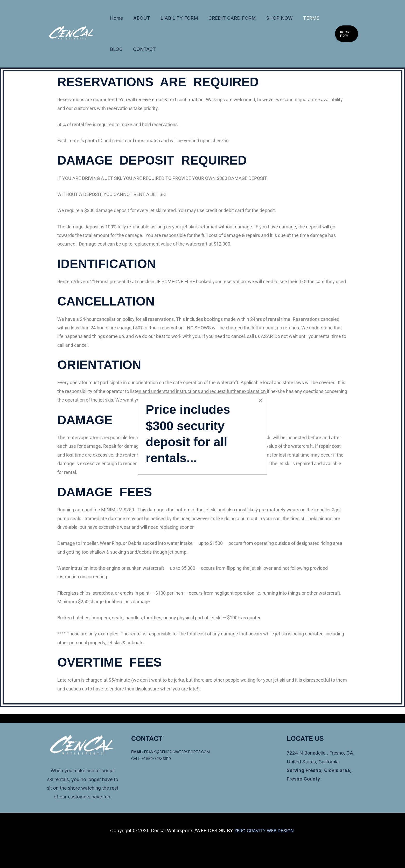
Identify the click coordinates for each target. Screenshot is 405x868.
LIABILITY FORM (162, 20)
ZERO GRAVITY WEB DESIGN (265, 830)
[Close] (261, 400)
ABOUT (132, 20)
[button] (344, 37)
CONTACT (118, 55)
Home (113, 20)
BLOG (292, 20)
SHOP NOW (249, 20)
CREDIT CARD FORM (209, 20)
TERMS (274, 20)
